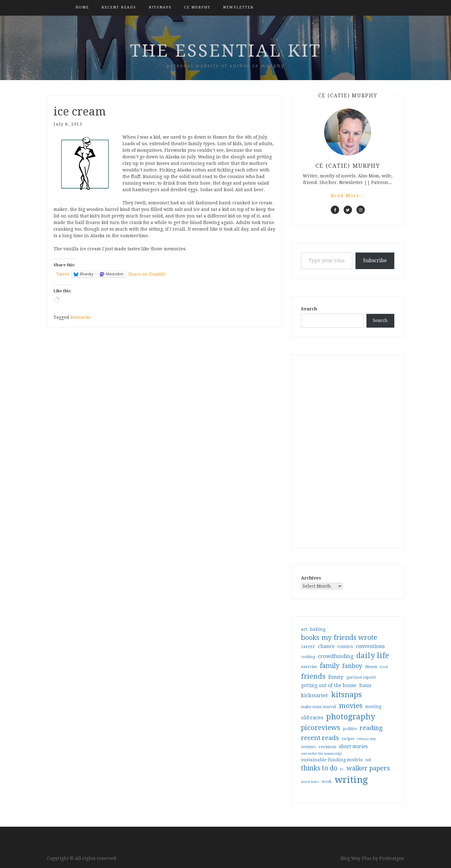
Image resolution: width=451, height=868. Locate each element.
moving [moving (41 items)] (373, 707)
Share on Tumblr (147, 274)
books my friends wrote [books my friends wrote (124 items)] (339, 638)
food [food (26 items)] (384, 667)
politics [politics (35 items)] (350, 729)
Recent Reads (119, 7)
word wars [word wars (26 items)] (310, 782)
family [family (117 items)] (330, 666)
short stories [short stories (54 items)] (353, 746)
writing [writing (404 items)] (351, 780)
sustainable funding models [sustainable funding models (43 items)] (332, 760)
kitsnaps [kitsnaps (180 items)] (346, 695)
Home (82, 7)
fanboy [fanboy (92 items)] (352, 666)
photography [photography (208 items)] (351, 717)
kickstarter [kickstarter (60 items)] (315, 695)
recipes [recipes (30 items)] (348, 739)
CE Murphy (197, 7)
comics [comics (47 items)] (345, 646)
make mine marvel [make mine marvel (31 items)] (319, 707)
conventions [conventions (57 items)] (370, 646)
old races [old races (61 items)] (312, 718)
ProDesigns (392, 858)
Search (309, 309)
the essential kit (226, 51)
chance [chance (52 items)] (326, 646)
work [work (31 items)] (327, 782)
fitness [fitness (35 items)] (371, 667)
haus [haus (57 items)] (365, 685)
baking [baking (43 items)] (318, 629)
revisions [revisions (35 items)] (327, 747)
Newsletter (238, 7)
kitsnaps (160, 7)
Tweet (63, 274)
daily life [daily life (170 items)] (373, 656)
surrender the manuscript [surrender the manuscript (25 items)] (321, 754)
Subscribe (375, 260)
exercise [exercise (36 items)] (309, 667)
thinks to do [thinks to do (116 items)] (319, 768)
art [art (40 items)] (304, 629)
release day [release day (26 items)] (366, 739)
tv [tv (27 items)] (342, 769)
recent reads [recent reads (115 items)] (320, 738)
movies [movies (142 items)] (351, 706)
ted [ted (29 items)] (368, 760)
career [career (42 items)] (308, 646)
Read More (348, 196)
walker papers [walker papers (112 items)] (368, 768)
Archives (311, 578)
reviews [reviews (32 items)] (308, 747)
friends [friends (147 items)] (313, 676)
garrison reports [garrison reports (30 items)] (361, 677)
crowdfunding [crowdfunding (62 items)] (336, 656)
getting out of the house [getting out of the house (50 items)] (329, 686)
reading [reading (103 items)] (371, 728)
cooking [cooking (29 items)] (308, 657)
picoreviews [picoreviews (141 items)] (321, 728)
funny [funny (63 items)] (336, 677)
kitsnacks (81, 317)
